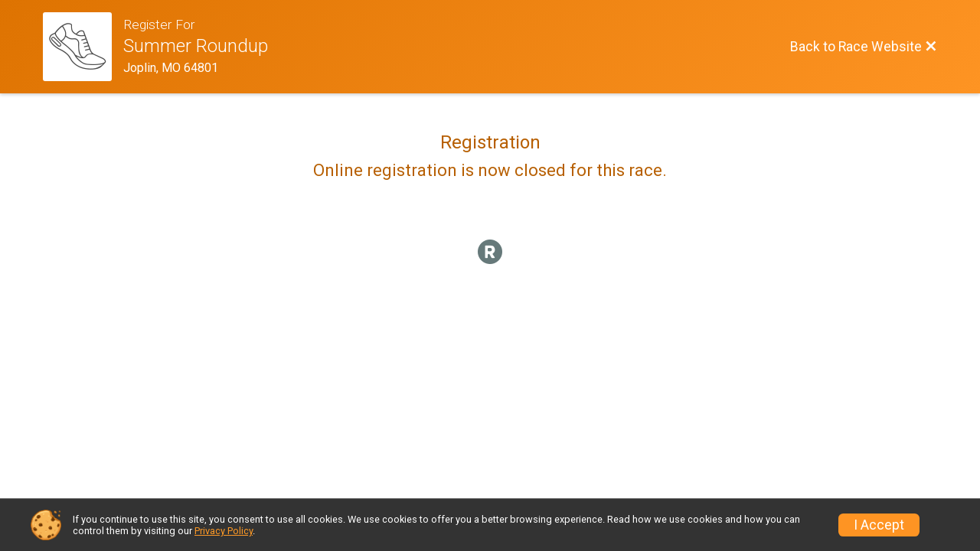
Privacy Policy (224, 531)
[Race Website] (83, 47)
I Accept (879, 525)
